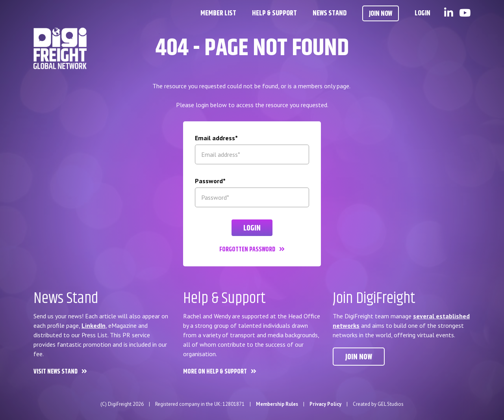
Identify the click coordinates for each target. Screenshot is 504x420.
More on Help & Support (215, 372)
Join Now (381, 14)
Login (422, 13)
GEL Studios (391, 404)
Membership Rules (277, 404)
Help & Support (274, 13)
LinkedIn (94, 325)
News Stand (330, 13)
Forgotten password (247, 250)
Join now (359, 357)
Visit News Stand (56, 372)
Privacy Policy (325, 404)
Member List (218, 13)
